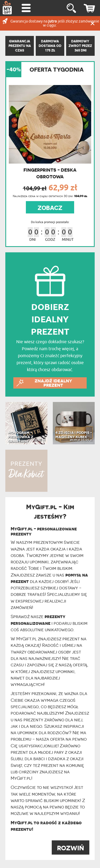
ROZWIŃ (71, 848)
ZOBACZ (50, 208)
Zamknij (93, 23)
